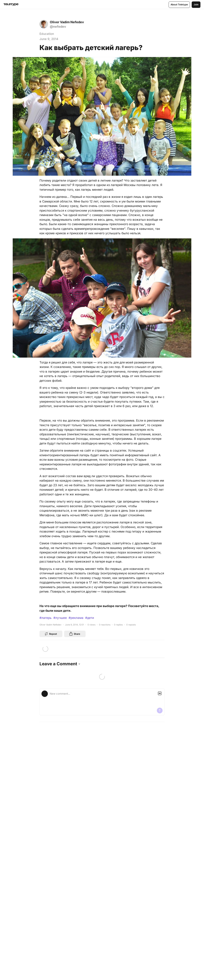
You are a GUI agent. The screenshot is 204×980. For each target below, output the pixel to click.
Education (47, 34)
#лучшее (60, 618)
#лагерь (46, 618)
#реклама (76, 618)
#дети (90, 618)
